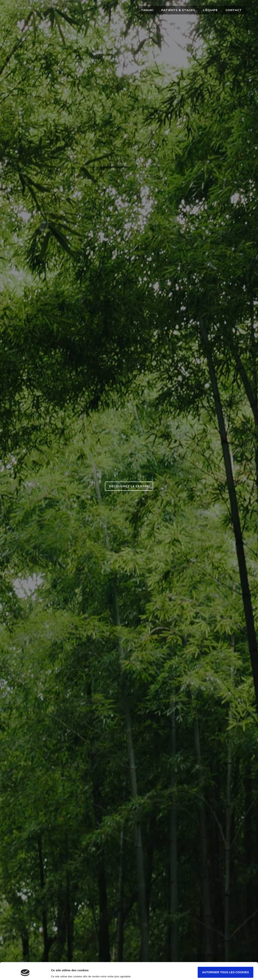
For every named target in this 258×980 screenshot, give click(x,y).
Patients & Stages (178, 10)
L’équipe (210, 10)
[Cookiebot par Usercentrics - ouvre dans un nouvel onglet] (25, 972)
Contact (234, 10)
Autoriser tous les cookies (226, 957)
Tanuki (147, 10)
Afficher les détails (64, 972)
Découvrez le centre (129, 486)
